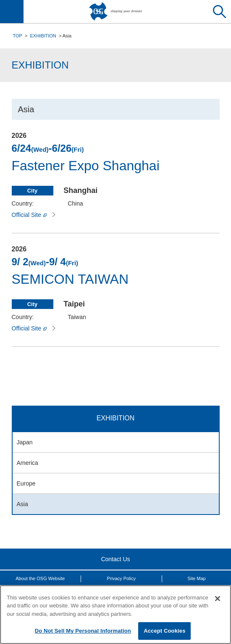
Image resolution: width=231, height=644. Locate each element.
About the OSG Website (40, 578)
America (28, 463)
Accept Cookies (164, 631)
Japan (25, 442)
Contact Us (115, 559)
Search (219, 12)
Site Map (196, 578)
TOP (18, 36)
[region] (115, 615)
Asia (22, 504)
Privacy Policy (121, 578)
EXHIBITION (43, 36)
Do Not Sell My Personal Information (83, 631)
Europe (26, 483)
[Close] (218, 599)
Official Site (34, 215)
